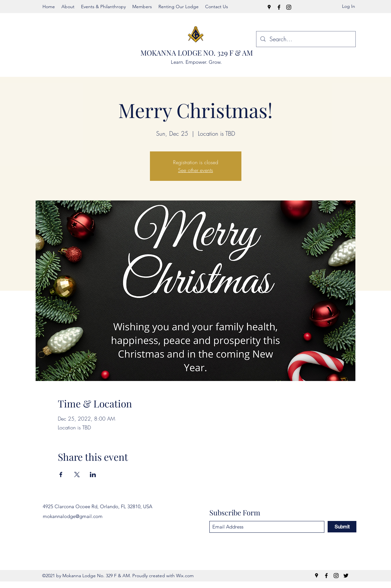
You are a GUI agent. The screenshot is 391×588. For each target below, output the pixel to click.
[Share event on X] (77, 475)
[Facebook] (279, 7)
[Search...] (306, 39)
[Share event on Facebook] (61, 475)
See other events (195, 170)
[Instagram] (289, 7)
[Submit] (342, 527)
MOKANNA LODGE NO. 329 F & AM (197, 53)
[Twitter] (346, 576)
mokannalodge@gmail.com (73, 516)
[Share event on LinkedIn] (93, 475)
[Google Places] (269, 7)
